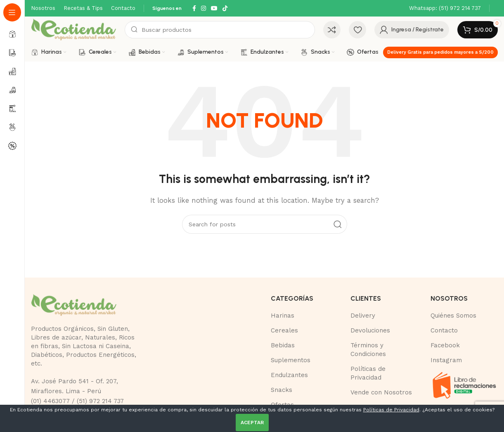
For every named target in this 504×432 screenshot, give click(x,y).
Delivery (363, 316)
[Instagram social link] (203, 8)
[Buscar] (220, 30)
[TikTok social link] (225, 8)
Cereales (284, 330)
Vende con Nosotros (381, 392)
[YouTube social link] (214, 8)
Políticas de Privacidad (391, 410)
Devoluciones (370, 330)
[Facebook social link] (194, 8)
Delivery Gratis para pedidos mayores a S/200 (440, 52)
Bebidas (283, 345)
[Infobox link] (445, 8)
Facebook (445, 345)
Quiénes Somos (453, 316)
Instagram (446, 360)
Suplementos (291, 360)
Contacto (444, 330)
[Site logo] (74, 29)
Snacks (282, 390)
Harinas (283, 316)
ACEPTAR (252, 423)
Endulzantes (289, 375)
